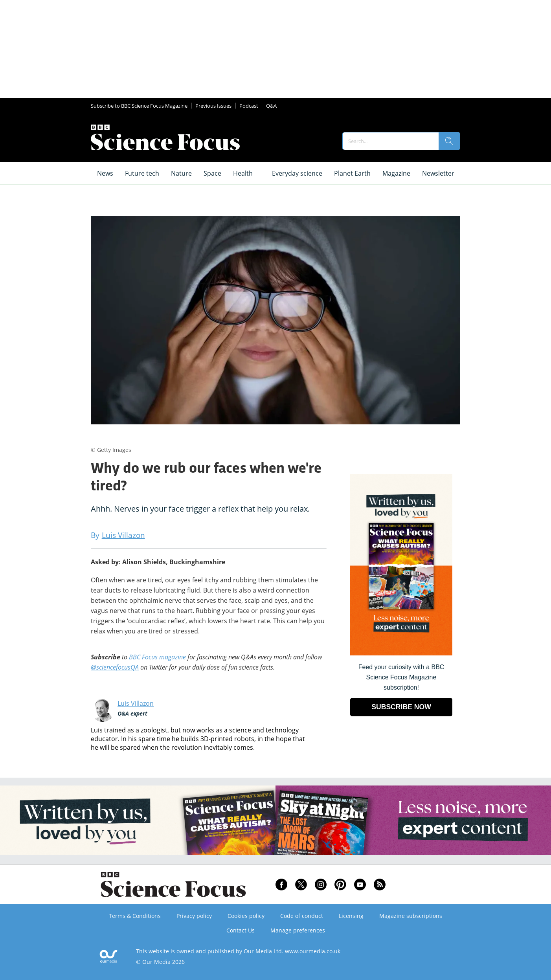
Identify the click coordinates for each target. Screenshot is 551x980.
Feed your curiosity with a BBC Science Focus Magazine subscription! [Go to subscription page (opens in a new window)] (401, 677)
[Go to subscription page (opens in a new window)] (401, 653)
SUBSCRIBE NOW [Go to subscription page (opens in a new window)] (401, 707)
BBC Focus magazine (157, 657)
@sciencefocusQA (115, 667)
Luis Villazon (136, 703)
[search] (449, 141)
